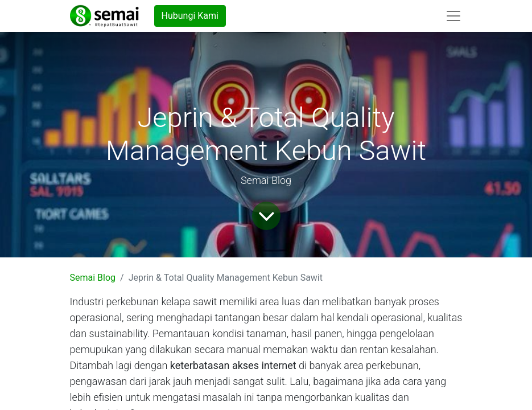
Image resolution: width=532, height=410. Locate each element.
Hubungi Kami (190, 16)
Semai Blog (93, 278)
